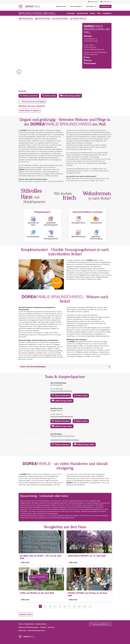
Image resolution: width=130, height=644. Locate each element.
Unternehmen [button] (90, 6)
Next (105, 77)
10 (85, 606)
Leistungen (71, 13)
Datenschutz (22, 630)
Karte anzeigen (91, 63)
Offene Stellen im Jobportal (30, 110)
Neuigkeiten (107, 13)
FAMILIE (101, 624)
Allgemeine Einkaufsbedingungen (29, 627)
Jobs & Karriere (105, 6)
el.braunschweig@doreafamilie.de (61, 391)
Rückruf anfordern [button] (29, 96)
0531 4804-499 (57, 389)
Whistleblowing (29, 624)
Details (93, 13)
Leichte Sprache (106, 2)
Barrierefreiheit (93, 2)
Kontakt (21, 624)
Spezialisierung (82, 13)
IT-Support (43, 627)
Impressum (51, 627)
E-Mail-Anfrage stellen (70, 96)
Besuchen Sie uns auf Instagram (34, 102)
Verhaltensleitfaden (41, 624)
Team (99, 13)
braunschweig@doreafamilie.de (94, 49)
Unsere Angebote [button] (75, 6)
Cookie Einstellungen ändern (36, 630)
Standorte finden (61, 6)
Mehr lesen (26, 562)
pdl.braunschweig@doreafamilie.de (61, 416)
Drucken (89, 60)
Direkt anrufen (49, 96)
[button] (65, 367)
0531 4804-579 (57, 414)
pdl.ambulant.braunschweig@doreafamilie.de (65, 440)
